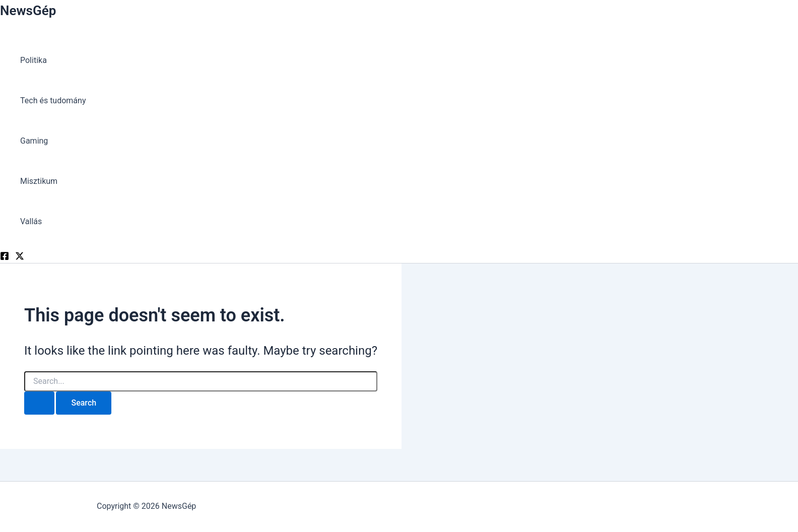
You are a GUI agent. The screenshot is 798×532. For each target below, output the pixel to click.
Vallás (31, 221)
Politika (34, 60)
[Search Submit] (39, 403)
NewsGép (28, 11)
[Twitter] (20, 258)
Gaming (34, 141)
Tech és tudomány (53, 101)
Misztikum (39, 181)
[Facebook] (5, 258)
